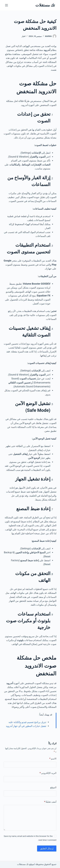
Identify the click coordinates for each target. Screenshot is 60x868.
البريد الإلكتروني (48, 773)
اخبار (24, 36)
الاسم (53, 759)
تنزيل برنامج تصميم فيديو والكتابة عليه (27, 722)
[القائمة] (6, 5)
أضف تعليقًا (50, 802)
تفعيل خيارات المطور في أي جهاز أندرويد (26, 726)
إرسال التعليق (47, 848)
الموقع (53, 787)
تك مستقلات (45, 5)
